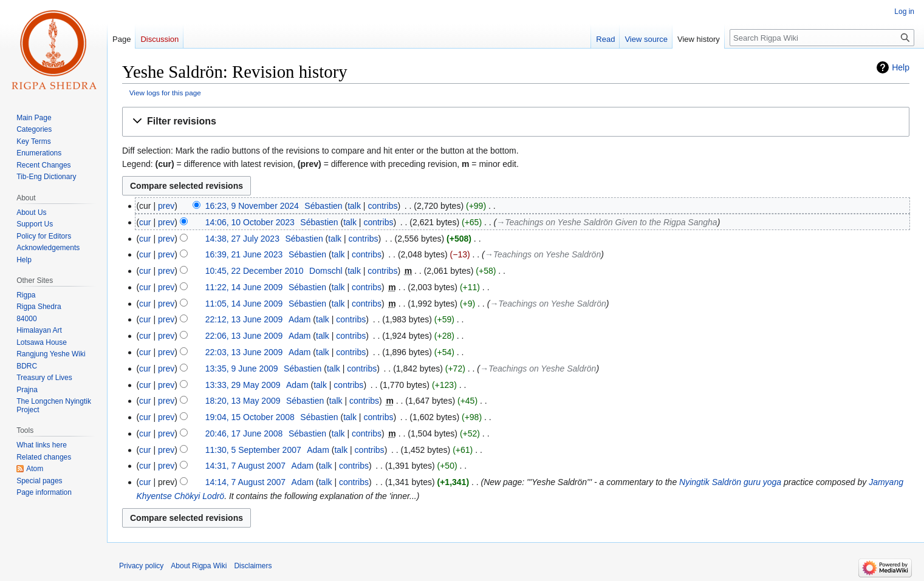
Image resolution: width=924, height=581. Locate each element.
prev (166, 206)
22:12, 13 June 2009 (244, 319)
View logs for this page (165, 93)
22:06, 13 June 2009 (244, 336)
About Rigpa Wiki (199, 566)
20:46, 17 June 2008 (244, 433)
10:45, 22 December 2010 (255, 271)
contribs (382, 206)
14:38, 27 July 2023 (242, 239)
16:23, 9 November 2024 (252, 206)
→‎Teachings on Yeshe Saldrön (543, 254)
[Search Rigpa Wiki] (822, 38)
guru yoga (762, 482)
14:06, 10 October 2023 (250, 222)
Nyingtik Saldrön (710, 482)
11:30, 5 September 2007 (253, 450)
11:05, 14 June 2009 (244, 304)
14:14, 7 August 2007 (245, 482)
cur (145, 222)
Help (901, 67)
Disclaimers (253, 566)
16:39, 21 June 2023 (244, 254)
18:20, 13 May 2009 (243, 401)
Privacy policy (141, 566)
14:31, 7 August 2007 (245, 466)
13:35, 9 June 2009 (242, 369)
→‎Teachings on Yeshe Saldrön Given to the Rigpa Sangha (607, 222)
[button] (516, 122)
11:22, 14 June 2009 (244, 287)
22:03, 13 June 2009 (244, 352)
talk (354, 206)
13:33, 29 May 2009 (243, 385)
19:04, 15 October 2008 (250, 417)
